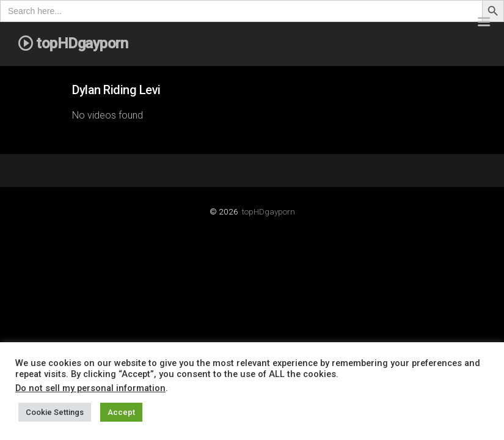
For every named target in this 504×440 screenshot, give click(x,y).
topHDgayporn (268, 211)
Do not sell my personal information (90, 388)
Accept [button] (121, 412)
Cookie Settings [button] (55, 412)
